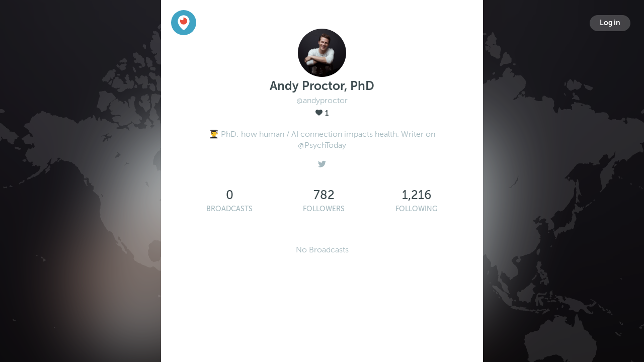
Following (417, 209)
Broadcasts (229, 209)
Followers (324, 209)
